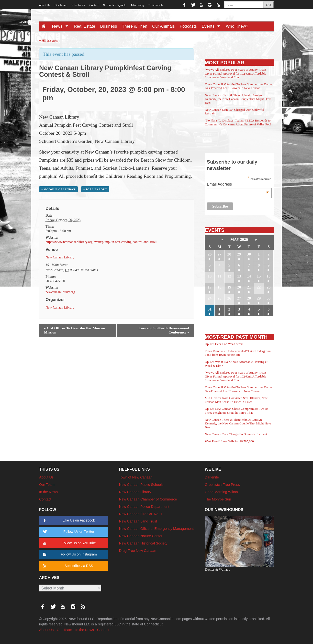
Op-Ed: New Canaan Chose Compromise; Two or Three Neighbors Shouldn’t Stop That (236, 411)
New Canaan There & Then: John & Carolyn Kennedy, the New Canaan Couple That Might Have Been (238, 99)
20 (239, 287)
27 (219, 254)
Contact (94, 5)
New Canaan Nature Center (141, 536)
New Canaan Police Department (144, 507)
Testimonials (156, 5)
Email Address (238, 185)
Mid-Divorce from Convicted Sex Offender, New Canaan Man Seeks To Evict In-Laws (236, 400)
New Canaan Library (60, 257)
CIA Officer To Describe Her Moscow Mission (75, 330)
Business (109, 26)
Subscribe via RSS (67, 566)
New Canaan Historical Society (143, 543)
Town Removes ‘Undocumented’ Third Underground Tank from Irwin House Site (239, 353)
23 (268, 287)
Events (213, 26)
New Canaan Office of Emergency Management (156, 529)
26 (210, 254)
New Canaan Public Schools (141, 485)
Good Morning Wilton (221, 492)
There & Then (135, 26)
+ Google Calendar (58, 189)
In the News (78, 5)
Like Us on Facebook (68, 520)
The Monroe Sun (218, 499)
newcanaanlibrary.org (60, 292)
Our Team (60, 5)
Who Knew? (237, 26)
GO (268, 5)
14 (249, 276)
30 (249, 254)
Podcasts (188, 26)
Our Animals (163, 26)
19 (229, 287)
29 (239, 254)
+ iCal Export (95, 189)
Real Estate (85, 26)
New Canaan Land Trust (138, 521)
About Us (45, 5)
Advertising (137, 5)
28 (229, 254)
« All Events (49, 40)
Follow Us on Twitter (68, 532)
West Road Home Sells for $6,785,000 (229, 441)
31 (210, 309)
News (61, 26)
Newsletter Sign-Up (115, 5)
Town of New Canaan (136, 477)
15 (259, 276)
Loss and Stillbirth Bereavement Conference (164, 330)
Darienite (212, 477)
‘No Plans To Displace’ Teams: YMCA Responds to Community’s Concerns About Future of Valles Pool (238, 122)
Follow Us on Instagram (69, 554)
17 (210, 287)
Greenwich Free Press (222, 485)
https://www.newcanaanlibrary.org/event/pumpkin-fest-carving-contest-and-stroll (101, 242)
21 (249, 287)
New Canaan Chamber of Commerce (148, 499)
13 (239, 276)
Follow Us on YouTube (69, 543)
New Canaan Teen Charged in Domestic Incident (236, 434)
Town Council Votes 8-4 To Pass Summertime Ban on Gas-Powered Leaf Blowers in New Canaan (239, 86)
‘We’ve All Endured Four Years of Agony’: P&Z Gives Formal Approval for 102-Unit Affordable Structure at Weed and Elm (236, 73)
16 (268, 276)
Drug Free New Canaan (138, 551)
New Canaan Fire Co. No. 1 (141, 514)
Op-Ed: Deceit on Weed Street (224, 344)
